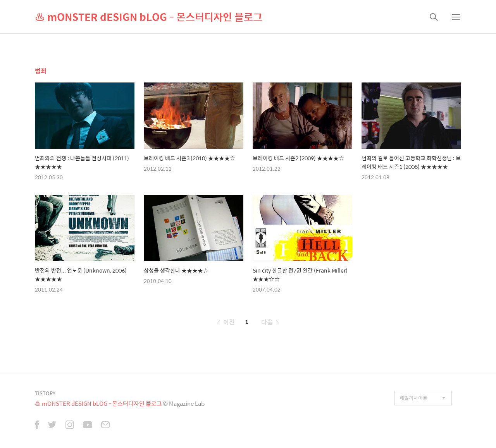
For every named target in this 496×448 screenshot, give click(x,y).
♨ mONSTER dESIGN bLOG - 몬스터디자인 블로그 (149, 17)
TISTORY (45, 393)
